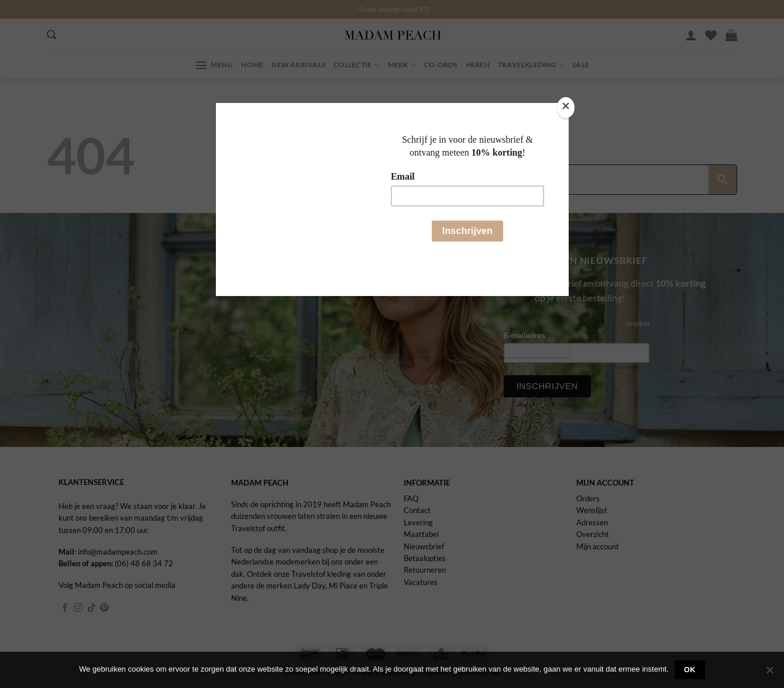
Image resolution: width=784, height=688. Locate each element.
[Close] (566, 107)
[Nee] (769, 673)
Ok (690, 670)
